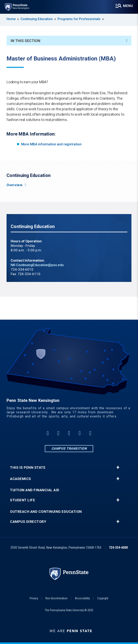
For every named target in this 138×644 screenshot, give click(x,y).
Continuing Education (37, 19)
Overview (14, 185)
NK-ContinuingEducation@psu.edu (37, 265)
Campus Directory (28, 522)
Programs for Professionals (79, 19)
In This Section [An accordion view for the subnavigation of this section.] (69, 41)
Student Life (23, 500)
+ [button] (118, 467)
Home (11, 19)
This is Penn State (28, 468)
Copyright (103, 598)
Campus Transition (69, 449)
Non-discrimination (57, 598)
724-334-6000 (118, 548)
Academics (21, 479)
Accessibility (82, 598)
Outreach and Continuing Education (46, 512)
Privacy (34, 598)
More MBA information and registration (51, 144)
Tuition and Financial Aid (35, 490)
